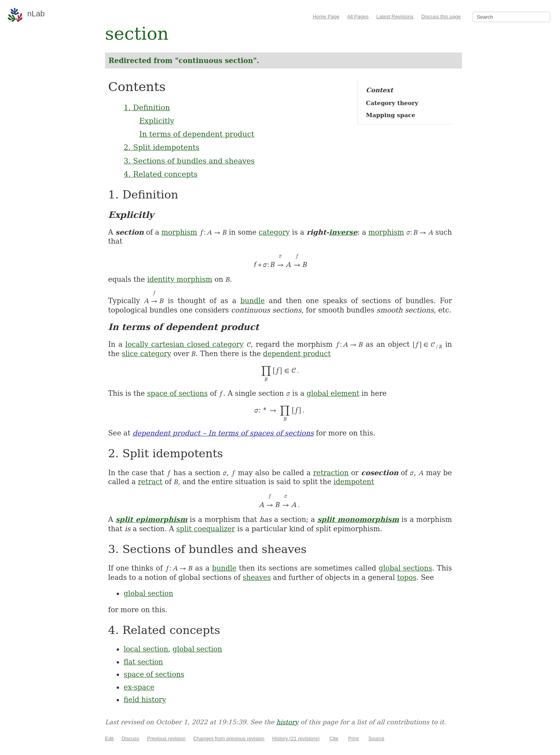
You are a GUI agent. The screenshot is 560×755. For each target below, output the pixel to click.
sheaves (257, 577)
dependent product (297, 354)
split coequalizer (206, 529)
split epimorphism (151, 519)
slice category (146, 354)
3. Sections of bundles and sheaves (189, 161)
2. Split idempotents (162, 147)
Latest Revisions (395, 17)
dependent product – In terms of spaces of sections (223, 433)
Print (353, 738)
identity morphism (179, 279)
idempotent (354, 482)
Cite (334, 738)
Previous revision (166, 738)
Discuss (130, 738)
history (287, 722)
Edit (109, 738)
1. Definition (147, 107)
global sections (405, 568)
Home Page (326, 17)
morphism (179, 232)
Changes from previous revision (229, 738)
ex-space (139, 687)
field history (145, 700)
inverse (343, 232)
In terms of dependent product (197, 134)
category (274, 232)
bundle (253, 301)
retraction (331, 473)
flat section (143, 662)
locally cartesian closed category (184, 344)
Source (376, 738)
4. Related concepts (161, 174)
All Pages (358, 17)
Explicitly (157, 121)
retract (150, 482)
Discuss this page (441, 17)
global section (148, 593)
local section (146, 649)
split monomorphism (358, 519)
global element (333, 393)
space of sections (177, 393)
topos (407, 577)
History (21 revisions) (296, 738)
